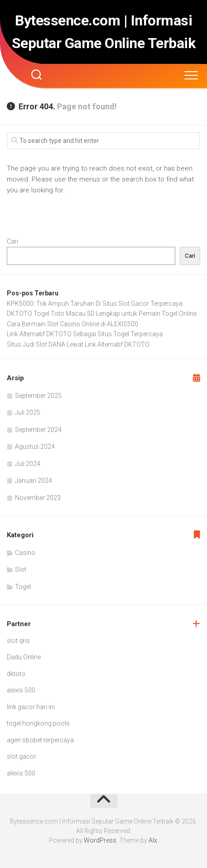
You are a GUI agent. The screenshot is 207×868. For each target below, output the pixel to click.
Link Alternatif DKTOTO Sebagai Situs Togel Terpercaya (85, 334)
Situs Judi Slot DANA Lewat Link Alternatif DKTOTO (78, 344)
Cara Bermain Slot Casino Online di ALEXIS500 (72, 324)
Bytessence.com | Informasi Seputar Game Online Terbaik (104, 32)
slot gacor (22, 756)
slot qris (18, 641)
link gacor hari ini (31, 707)
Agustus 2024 (35, 446)
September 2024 (38, 430)
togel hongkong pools (38, 723)
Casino (25, 553)
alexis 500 (21, 690)
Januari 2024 (34, 481)
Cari (12, 241)
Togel (23, 587)
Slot (21, 569)
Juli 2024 (28, 464)
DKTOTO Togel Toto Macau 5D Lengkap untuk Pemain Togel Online (102, 314)
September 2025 (38, 396)
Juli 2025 (28, 412)
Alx (153, 840)
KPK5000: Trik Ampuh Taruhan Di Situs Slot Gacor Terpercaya (95, 304)
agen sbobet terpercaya (40, 740)
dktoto (16, 674)
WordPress (100, 840)
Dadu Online (24, 657)
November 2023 (38, 498)
